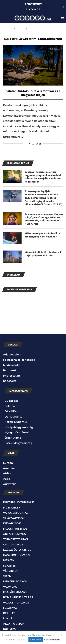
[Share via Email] (40, 144)
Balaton (10, 406)
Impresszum (12, 376)
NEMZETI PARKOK (15, 581)
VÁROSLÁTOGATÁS (16, 513)
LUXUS (8, 618)
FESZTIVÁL (10, 608)
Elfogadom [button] (36, 640)
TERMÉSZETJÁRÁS (15, 539)
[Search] (63, 7)
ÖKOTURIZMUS (13, 545)
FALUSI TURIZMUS (15, 529)
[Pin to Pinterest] (37, 144)
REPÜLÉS (9, 613)
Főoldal (7, 29)
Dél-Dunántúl (14, 417)
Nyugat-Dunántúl (17, 432)
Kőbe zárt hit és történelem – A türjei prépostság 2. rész (43, 254)
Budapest (11, 401)
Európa (8, 463)
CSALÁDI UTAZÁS (15, 592)
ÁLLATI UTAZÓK (14, 624)
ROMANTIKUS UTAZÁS (18, 597)
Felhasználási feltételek (19, 360)
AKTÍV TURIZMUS (14, 534)
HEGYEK (9, 560)
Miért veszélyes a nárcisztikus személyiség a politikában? (43, 235)
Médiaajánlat (12, 365)
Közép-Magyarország (19, 427)
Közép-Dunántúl (16, 422)
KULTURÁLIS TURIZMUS (19, 502)
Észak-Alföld (13, 438)
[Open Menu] (63, 18)
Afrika (7, 473)
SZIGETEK (10, 566)
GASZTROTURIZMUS (17, 555)
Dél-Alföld (11, 411)
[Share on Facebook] (30, 144)
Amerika (9, 468)
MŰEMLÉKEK (12, 508)
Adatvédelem (12, 355)
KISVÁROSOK (12, 523)
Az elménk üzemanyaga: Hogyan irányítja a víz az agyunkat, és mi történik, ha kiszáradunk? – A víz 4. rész (44, 219)
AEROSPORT (33, 4)
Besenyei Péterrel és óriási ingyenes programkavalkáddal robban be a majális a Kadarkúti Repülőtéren (44, 177)
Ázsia (7, 479)
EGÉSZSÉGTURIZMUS (17, 550)
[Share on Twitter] (33, 144)
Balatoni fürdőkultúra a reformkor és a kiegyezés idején (33, 93)
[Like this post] (26, 144)
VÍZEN (7, 576)
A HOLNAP (33, 9)
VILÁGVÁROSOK (14, 518)
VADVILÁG (10, 587)
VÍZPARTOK (11, 571)
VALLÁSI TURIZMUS (16, 603)
